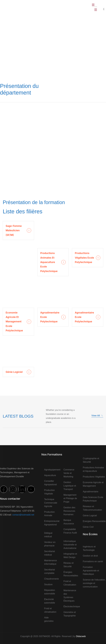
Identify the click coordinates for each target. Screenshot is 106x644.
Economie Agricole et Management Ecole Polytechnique (14, 322)
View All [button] (97, 416)
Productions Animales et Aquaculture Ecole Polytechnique (49, 262)
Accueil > (24, 49)
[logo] (10, 7)
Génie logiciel (14, 372)
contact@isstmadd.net (23, 515)
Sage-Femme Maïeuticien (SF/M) (14, 230)
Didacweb (81, 636)
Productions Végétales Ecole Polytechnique (84, 258)
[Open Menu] (93, 5)
